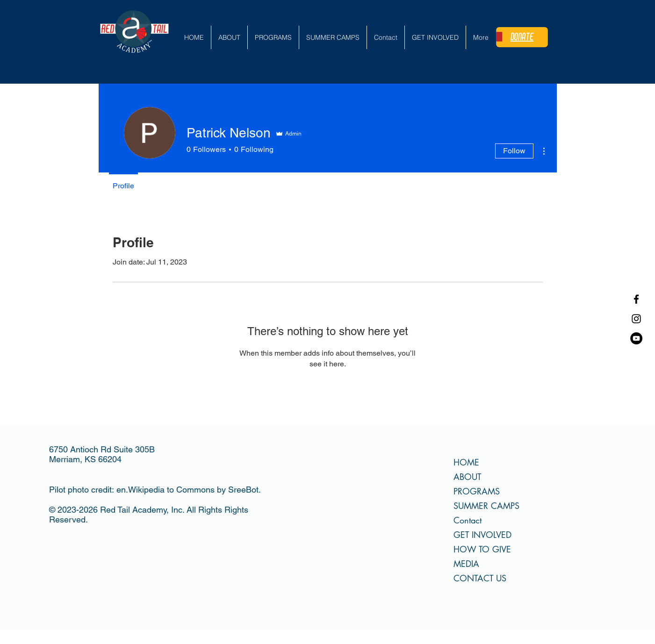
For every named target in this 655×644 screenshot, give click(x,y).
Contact (468, 520)
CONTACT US (480, 578)
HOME (466, 462)
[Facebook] (636, 299)
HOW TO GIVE (482, 549)
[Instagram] (636, 319)
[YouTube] (636, 338)
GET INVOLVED (482, 535)
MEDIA (466, 564)
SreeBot (243, 490)
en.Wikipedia (140, 490)
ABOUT (467, 477)
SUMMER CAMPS (486, 506)
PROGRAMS (477, 491)
